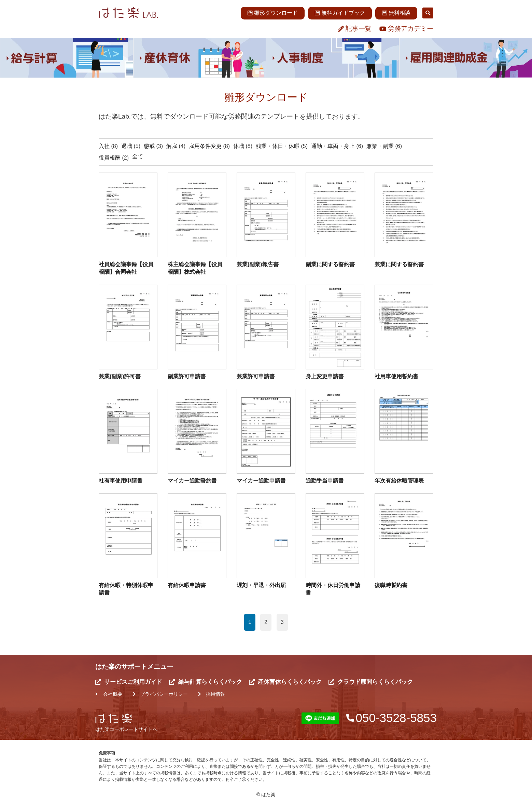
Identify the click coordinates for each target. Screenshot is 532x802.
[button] (428, 13)
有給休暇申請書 (187, 585)
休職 (239, 146)
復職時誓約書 (391, 585)
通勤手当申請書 (325, 481)
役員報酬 (110, 158)
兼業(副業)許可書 (120, 376)
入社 (104, 146)
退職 (127, 146)
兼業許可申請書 (256, 376)
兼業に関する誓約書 (399, 264)
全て (138, 156)
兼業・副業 (380, 146)
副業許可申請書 (187, 376)
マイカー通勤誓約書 (192, 481)
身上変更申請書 (325, 376)
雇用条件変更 (205, 146)
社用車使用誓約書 (396, 376)
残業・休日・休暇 (278, 146)
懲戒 (149, 146)
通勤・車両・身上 (333, 146)
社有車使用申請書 (121, 481)
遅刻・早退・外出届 (261, 585)
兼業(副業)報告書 (258, 264)
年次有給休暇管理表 (399, 481)
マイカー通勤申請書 (261, 481)
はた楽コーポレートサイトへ (126, 729)
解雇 (172, 146)
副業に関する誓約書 (330, 264)
